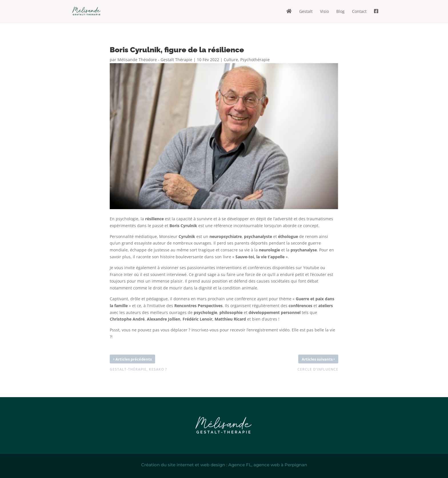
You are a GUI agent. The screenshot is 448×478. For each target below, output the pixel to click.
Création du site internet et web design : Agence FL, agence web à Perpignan (224, 465)
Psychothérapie (255, 60)
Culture (231, 60)
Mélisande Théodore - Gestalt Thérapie (155, 60)
